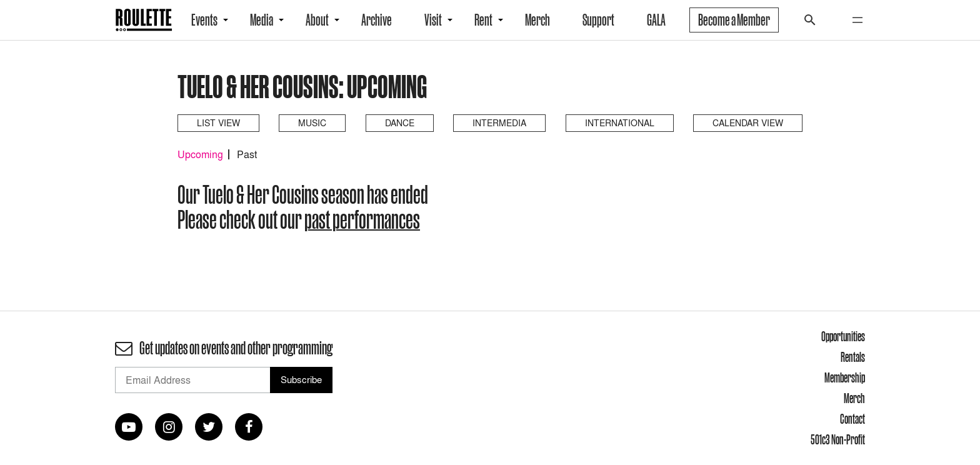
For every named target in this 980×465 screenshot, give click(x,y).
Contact (852, 419)
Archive (377, 20)
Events (204, 20)
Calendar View (748, 123)
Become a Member (734, 20)
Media (262, 20)
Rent (483, 20)
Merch (537, 20)
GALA (656, 20)
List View (218, 123)
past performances (362, 219)
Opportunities (843, 336)
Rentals (853, 357)
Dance (400, 123)
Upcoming (200, 154)
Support (598, 20)
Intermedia (499, 123)
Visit (433, 20)
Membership (845, 377)
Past (247, 154)
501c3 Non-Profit (838, 439)
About (317, 20)
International (620, 123)
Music (312, 123)
